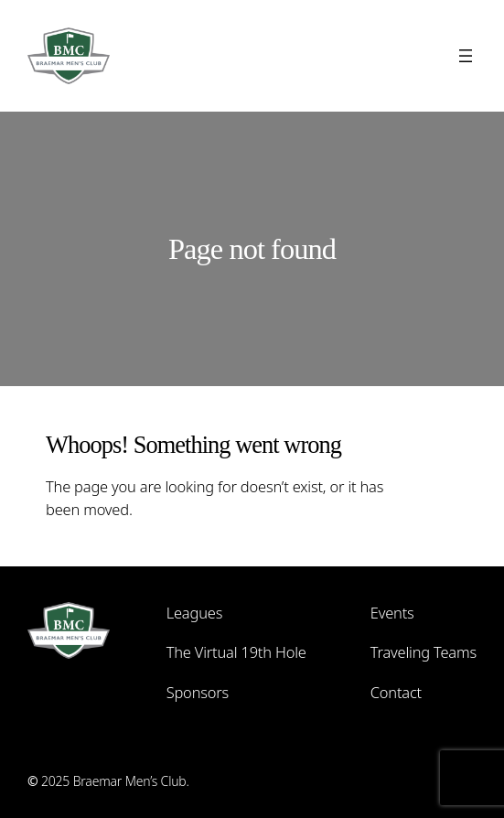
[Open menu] (466, 56)
